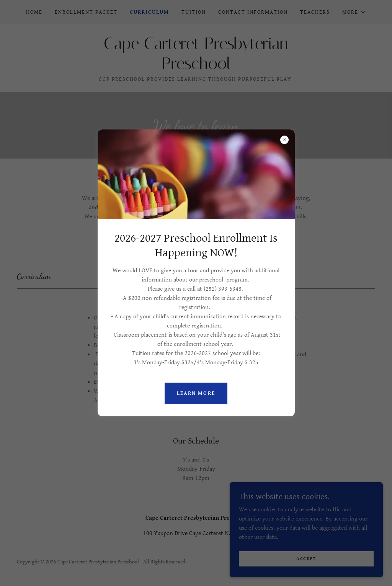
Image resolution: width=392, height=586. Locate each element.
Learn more (196, 393)
